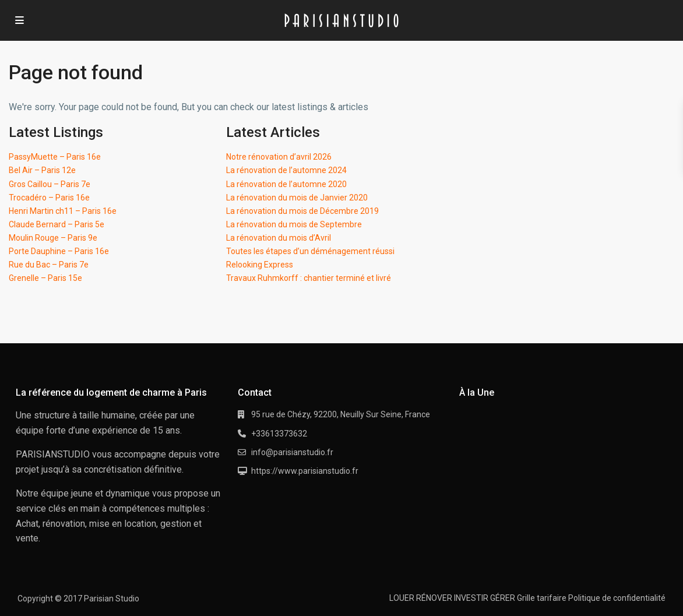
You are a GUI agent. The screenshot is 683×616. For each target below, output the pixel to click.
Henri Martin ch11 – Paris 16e (63, 211)
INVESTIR (471, 598)
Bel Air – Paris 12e (42, 170)
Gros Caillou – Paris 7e (50, 184)
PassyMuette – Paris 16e (55, 157)
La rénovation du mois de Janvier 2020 (297, 198)
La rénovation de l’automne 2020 (286, 184)
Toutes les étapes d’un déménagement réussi (310, 251)
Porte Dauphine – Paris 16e (59, 251)
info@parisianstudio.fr (292, 452)
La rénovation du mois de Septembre (294, 224)
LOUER (402, 598)
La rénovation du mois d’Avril (279, 238)
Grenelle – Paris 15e (45, 278)
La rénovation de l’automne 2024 (286, 170)
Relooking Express (260, 265)
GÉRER (503, 598)
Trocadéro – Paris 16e (49, 198)
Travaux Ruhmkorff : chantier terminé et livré (309, 278)
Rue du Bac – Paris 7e (49, 265)
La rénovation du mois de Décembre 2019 (302, 211)
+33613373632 (279, 434)
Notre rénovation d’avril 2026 (279, 157)
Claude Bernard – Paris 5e (57, 224)
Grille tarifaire (542, 598)
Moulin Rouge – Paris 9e (53, 238)
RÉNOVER (434, 598)
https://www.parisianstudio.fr (305, 471)
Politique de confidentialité (617, 598)
